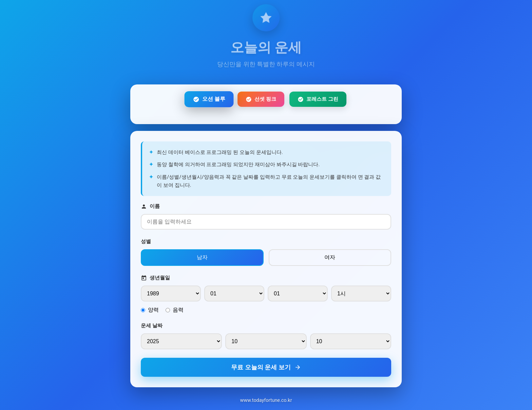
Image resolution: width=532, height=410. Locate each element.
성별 (146, 243)
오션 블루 (209, 101)
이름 (150, 208)
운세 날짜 (152, 327)
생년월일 (155, 279)
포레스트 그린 (318, 101)
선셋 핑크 (261, 101)
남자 (202, 259)
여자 (330, 259)
